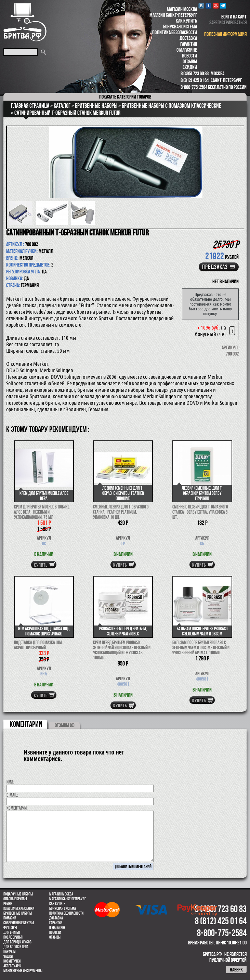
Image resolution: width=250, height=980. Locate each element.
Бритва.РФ (25, 22)
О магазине (187, 50)
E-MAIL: (12, 795)
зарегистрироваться (228, 22)
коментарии (26, 724)
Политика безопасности (175, 32)
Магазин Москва (182, 9)
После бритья (13, 937)
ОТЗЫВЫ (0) (65, 725)
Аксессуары (12, 966)
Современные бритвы (19, 923)
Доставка (188, 38)
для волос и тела (16, 947)
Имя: (10, 782)
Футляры (10, 928)
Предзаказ (215, 267)
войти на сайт (234, 17)
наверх (236, 970)
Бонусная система (180, 27)
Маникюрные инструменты (23, 971)
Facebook (208, 6)
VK (201, 6)
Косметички (12, 961)
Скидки (190, 67)
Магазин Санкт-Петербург (173, 15)
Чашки (8, 956)
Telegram (223, 6)
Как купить (186, 21)
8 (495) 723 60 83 (195, 73)
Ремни (8, 904)
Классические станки (19, 908)
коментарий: (17, 808)
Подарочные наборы (18, 894)
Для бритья (12, 932)
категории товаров (125, 97)
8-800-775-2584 (194, 87)
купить (41, 565)
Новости (189, 56)
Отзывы (190, 61)
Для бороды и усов (17, 942)
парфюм (10, 952)
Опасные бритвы (15, 899)
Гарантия (189, 44)
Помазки (10, 918)
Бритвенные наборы (18, 913)
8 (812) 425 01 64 (195, 80)
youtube (216, 6)
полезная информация (225, 34)
